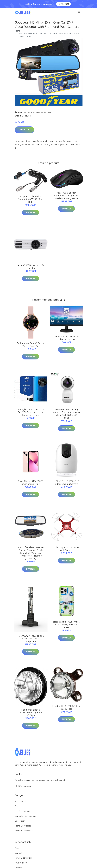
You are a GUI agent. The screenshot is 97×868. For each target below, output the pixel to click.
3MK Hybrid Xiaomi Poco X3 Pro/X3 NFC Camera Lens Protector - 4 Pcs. (31, 412)
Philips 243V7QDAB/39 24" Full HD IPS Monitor (66, 338)
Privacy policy (21, 863)
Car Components (23, 811)
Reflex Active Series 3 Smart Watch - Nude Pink (31, 345)
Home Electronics (35, 112)
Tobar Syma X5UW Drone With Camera (67, 549)
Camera (48, 112)
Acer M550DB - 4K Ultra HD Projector (31, 267)
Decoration (20, 821)
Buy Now (24, 130)
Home (17, 31)
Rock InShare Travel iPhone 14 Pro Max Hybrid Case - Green (66, 625)
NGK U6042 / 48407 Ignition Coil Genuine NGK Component (31, 639)
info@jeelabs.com (23, 786)
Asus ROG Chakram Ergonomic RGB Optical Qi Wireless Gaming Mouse (66, 196)
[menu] (79, 13)
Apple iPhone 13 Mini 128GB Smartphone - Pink (31, 483)
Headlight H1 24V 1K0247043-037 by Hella (66, 707)
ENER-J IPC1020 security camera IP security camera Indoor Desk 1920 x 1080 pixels (66, 414)
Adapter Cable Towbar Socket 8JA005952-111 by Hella (31, 199)
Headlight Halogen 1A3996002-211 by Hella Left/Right (31, 713)
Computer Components (26, 816)
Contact (18, 853)
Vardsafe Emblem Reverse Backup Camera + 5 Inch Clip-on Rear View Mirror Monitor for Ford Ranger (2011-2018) (31, 553)
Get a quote (64, 4)
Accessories (20, 801)
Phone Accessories (24, 831)
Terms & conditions (23, 858)
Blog (17, 848)
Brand (17, 806)
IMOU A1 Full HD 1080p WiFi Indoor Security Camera (66, 483)
